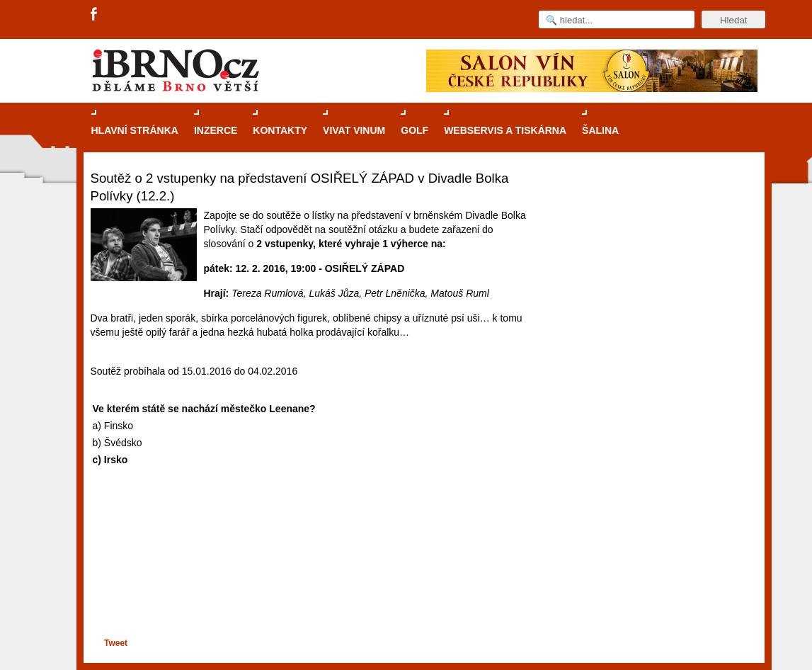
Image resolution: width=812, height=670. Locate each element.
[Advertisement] (308, 581)
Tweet (116, 643)
